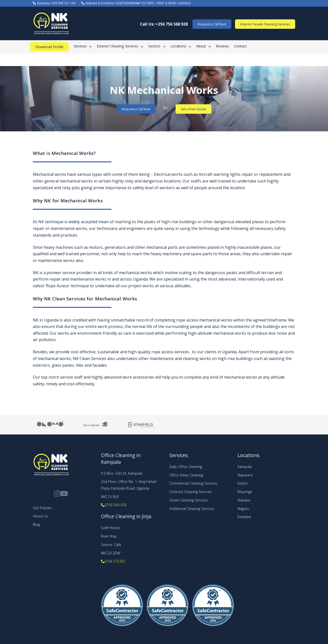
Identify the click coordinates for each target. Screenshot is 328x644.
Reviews (222, 46)
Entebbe (244, 517)
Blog (36, 524)
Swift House (110, 528)
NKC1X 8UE (110, 497)
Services (80, 46)
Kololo (243, 483)
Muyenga (245, 492)
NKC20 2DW (111, 553)
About (201, 46)
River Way (109, 536)
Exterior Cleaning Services (117, 46)
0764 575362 (113, 561)
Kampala (245, 467)
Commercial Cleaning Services (193, 483)
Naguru (243, 509)
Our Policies (42, 508)
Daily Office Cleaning (186, 467)
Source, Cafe (111, 545)
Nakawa (244, 500)
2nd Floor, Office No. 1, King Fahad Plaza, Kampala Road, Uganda (129, 485)
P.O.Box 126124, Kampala (122, 473)
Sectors (154, 46)
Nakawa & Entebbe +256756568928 (109, 3)
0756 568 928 (114, 505)
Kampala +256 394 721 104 (54, 3)
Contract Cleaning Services (191, 492)
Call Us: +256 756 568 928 (164, 24)
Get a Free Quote (193, 109)
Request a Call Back (212, 24)
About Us (40, 516)
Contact (240, 46)
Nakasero (245, 475)
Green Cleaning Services (189, 500)
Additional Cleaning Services (192, 509)
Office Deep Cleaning (186, 475)
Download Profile (49, 47)
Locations (178, 46)
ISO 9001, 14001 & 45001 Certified (164, 3)
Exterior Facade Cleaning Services (265, 24)
